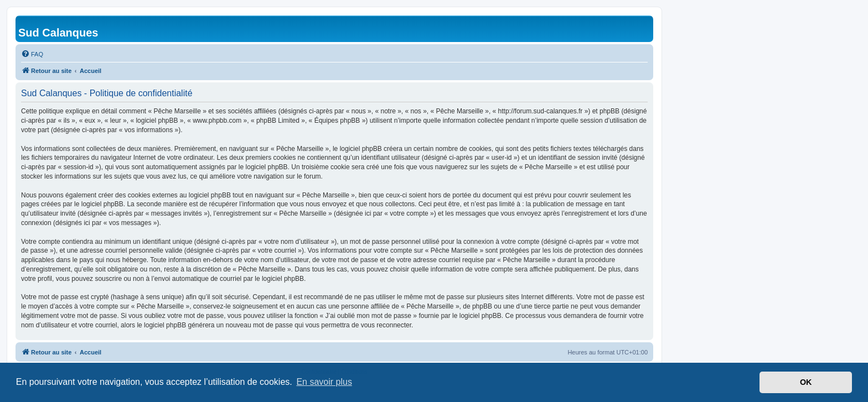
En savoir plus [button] (324, 382)
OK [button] (806, 382)
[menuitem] (32, 54)
